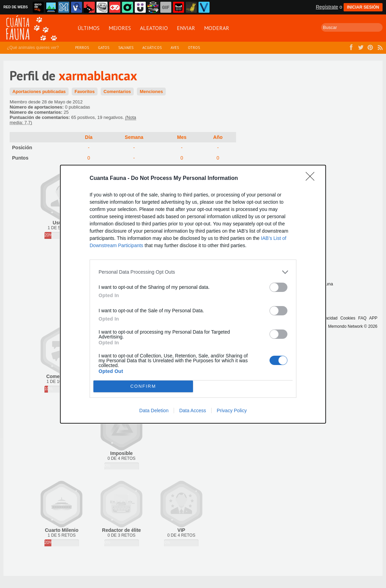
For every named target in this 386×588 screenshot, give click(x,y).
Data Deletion (154, 410)
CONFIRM (143, 386)
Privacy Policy (232, 410)
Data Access (193, 410)
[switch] (278, 287)
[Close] (312, 179)
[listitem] (193, 272)
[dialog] (193, 294)
